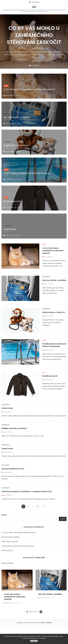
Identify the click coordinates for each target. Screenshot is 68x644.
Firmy (34, 22)
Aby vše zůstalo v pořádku (54, 281)
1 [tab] (30, 65)
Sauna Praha (7, 414)
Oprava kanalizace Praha (13, 484)
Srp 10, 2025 (9, 179)
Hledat (4, 532)
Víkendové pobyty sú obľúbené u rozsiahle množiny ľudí (27, 509)
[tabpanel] (34, 42)
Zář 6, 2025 (24, 48)
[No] (66, 639)
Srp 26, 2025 (9, 151)
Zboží (6, 170)
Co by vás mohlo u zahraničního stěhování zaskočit (34, 35)
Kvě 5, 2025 (9, 235)
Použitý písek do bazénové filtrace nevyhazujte (27, 173)
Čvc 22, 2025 (9, 207)
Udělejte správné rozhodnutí (14, 439)
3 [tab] (33, 65)
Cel (34, 7)
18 (38, 523)
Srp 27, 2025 (9, 123)
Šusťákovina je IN (50, 381)
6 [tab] (39, 65)
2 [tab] (31, 65)
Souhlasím (34, 641)
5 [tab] (37, 65)
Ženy (6, 198)
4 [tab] (35, 65)
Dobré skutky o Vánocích (54, 315)
